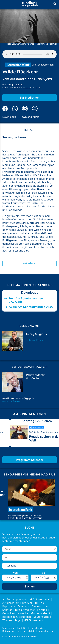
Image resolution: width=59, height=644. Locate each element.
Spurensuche (41, 617)
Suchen (55, 4)
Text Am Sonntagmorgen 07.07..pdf (26, 300)
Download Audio (30, 117)
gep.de (22, 631)
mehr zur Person (35, 340)
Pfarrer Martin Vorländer (36, 377)
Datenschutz (9, 631)
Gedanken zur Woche (15, 613)
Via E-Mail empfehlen (25, 109)
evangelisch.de (46, 631)
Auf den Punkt (11, 603)
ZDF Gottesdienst (34, 620)
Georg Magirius (15, 85)
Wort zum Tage (12, 620)
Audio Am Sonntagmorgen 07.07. (31, 307)
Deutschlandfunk (11, 88)
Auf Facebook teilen (5, 109)
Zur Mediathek (29, 98)
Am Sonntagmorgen (43, 65)
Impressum (8, 628)
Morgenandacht (40, 613)
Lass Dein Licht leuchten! (25, 518)
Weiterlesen (30, 263)
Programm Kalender (29, 460)
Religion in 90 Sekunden (17, 617)
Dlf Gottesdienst (25, 610)
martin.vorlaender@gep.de (18, 398)
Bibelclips (23, 607)
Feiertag (42, 610)
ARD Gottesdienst (40, 600)
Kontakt (21, 628)
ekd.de (32, 631)
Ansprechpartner (37, 628)
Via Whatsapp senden (15, 109)
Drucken (35, 109)
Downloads (9, 117)
